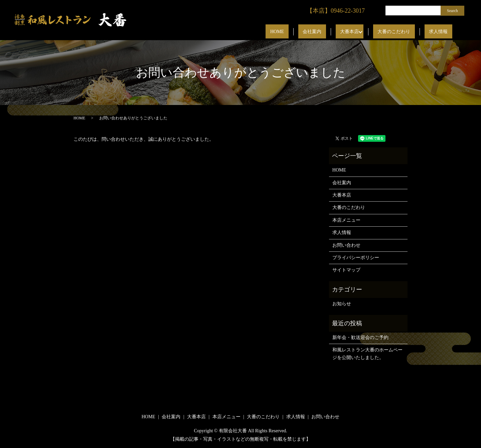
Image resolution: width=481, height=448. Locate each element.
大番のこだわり (408, 32)
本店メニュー (346, 220)
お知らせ (342, 304)
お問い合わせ (346, 245)
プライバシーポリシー (356, 258)
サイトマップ (346, 270)
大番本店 (367, 32)
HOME (313, 32)
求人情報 (443, 32)
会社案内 (339, 32)
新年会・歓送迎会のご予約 (360, 338)
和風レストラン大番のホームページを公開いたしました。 (367, 354)
